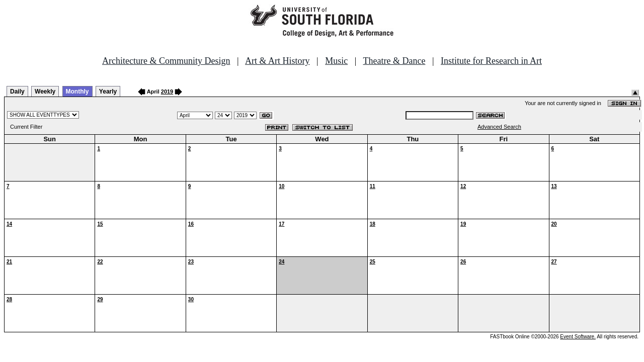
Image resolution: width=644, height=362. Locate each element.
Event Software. (578, 337)
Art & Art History (277, 61)
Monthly (77, 92)
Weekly (45, 92)
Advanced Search (499, 127)
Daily (17, 92)
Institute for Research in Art (491, 61)
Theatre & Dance (394, 61)
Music (336, 61)
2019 (167, 92)
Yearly (108, 92)
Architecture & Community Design (166, 61)
